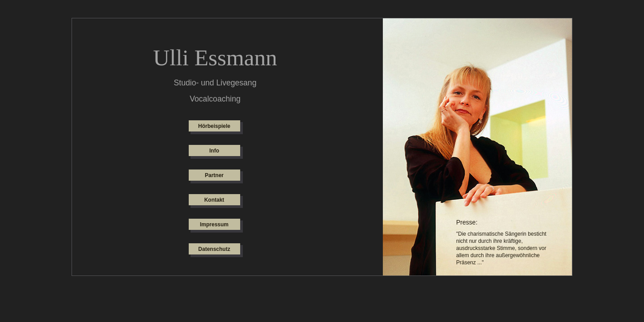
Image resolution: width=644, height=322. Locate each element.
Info (214, 151)
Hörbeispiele (214, 126)
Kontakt (214, 200)
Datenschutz (214, 249)
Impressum (214, 225)
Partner (214, 175)
